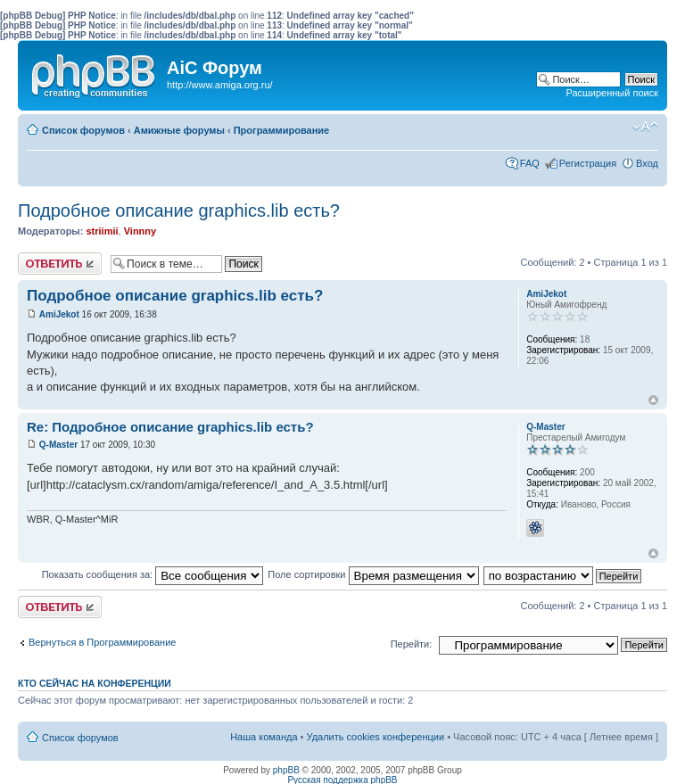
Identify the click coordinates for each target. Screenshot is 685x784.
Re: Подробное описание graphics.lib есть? (170, 427)
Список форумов (83, 130)
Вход (647, 163)
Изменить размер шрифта (645, 127)
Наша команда (264, 737)
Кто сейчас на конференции (95, 683)
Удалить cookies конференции (376, 737)
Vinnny (140, 231)
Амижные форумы (179, 130)
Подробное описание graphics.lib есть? (179, 210)
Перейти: (412, 644)
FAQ (530, 163)
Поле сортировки (373, 574)
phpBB (286, 770)
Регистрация (588, 163)
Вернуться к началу (653, 400)
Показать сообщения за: (153, 574)
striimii (102, 231)
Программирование (282, 130)
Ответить (60, 264)
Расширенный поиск (612, 93)
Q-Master (58, 445)
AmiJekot (59, 314)
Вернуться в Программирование (102, 642)
